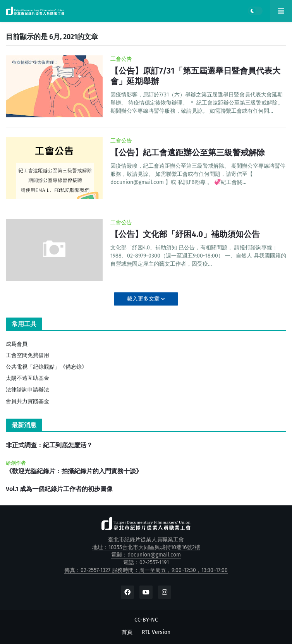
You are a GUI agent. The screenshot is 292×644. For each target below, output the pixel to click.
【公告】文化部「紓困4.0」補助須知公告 (185, 234)
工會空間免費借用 (27, 355)
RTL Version (156, 632)
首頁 (127, 632)
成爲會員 (17, 344)
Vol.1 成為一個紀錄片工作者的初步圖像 (59, 489)
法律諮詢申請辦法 (27, 390)
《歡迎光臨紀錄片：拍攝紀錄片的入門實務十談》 (74, 471)
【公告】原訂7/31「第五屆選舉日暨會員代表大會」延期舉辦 (195, 76)
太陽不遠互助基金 (27, 378)
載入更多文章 (144, 299)
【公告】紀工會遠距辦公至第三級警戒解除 (188, 153)
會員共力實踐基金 (27, 401)
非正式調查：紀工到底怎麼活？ (49, 445)
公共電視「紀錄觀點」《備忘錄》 (46, 367)
